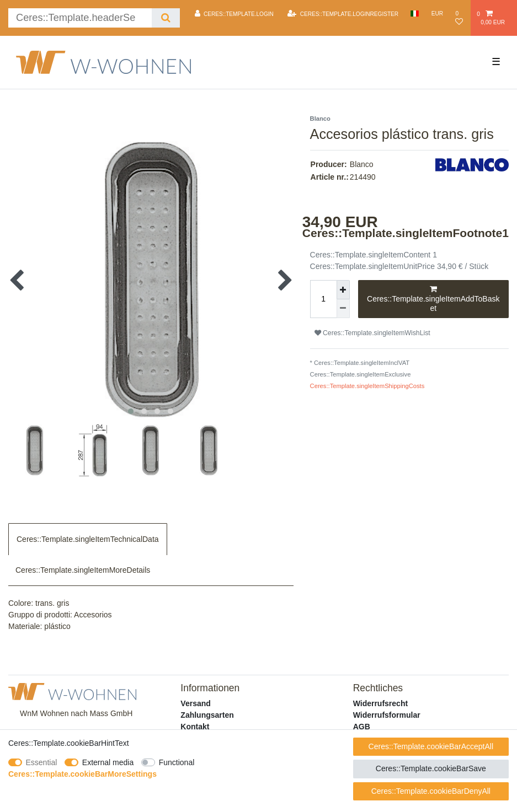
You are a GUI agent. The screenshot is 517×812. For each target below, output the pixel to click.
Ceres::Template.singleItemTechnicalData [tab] (88, 539)
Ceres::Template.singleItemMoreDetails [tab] (83, 570)
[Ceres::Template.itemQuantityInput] (323, 299)
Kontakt (195, 727)
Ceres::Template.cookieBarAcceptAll (431, 746)
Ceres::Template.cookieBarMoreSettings (82, 774)
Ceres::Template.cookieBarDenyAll (431, 791)
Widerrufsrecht (380, 703)
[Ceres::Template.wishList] (460, 18)
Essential (42, 762)
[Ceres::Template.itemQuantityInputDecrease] (343, 309)
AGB (362, 727)
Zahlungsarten (207, 715)
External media (108, 762)
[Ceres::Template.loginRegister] (343, 14)
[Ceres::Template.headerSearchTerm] (80, 18)
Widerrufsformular (387, 715)
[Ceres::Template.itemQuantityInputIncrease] (343, 290)
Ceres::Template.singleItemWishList (372, 333)
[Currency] (438, 14)
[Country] (415, 14)
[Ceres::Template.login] (234, 14)
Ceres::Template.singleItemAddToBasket (433, 299)
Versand (195, 703)
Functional (177, 762)
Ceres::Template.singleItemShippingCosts (367, 386)
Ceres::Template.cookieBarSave (431, 768)
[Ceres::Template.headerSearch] (166, 18)
